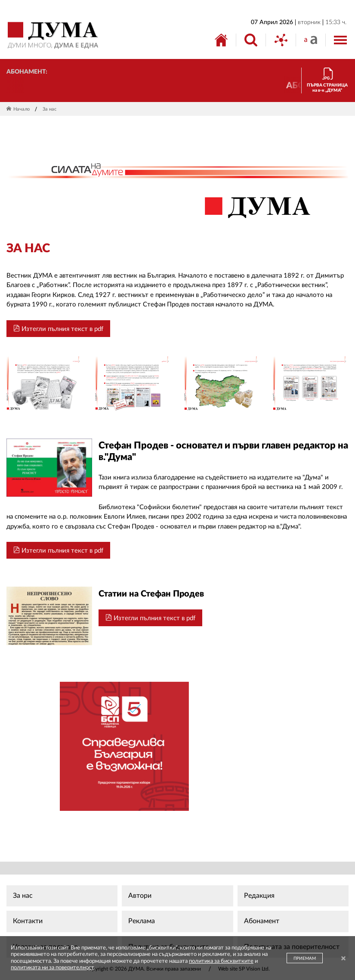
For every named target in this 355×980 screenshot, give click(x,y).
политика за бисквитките (221, 961)
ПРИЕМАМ (305, 958)
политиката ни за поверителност (52, 968)
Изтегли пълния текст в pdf (58, 329)
